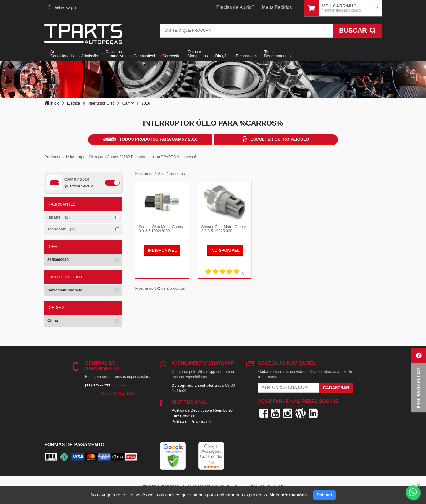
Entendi (324, 495)
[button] (419, 381)
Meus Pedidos (277, 7)
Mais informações (288, 495)
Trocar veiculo (79, 186)
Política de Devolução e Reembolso (202, 410)
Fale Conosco (183, 416)
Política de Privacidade (191, 422)
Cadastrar (336, 388)
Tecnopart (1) (61, 229)
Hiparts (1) (58, 217)
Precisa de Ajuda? (235, 7)
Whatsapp (62, 8)
